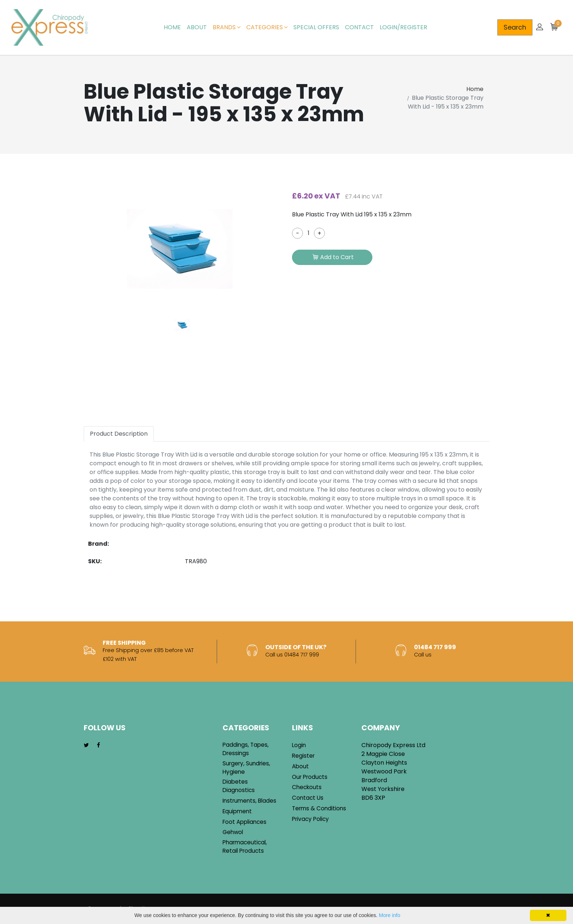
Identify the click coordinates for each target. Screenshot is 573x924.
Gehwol (233, 832)
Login (299, 745)
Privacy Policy (310, 819)
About (197, 27)
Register (303, 756)
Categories (267, 27)
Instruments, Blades (249, 801)
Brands (227, 27)
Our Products (310, 777)
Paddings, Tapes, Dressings (246, 749)
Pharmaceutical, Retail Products (245, 847)
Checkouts (307, 787)
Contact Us (308, 798)
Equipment (237, 811)
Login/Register (403, 27)
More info (390, 915)
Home (172, 27)
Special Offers (316, 27)
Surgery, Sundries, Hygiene (246, 768)
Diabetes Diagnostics (239, 786)
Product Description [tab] (119, 434)
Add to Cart (333, 258)
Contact (359, 27)
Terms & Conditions (319, 808)
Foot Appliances (244, 822)
